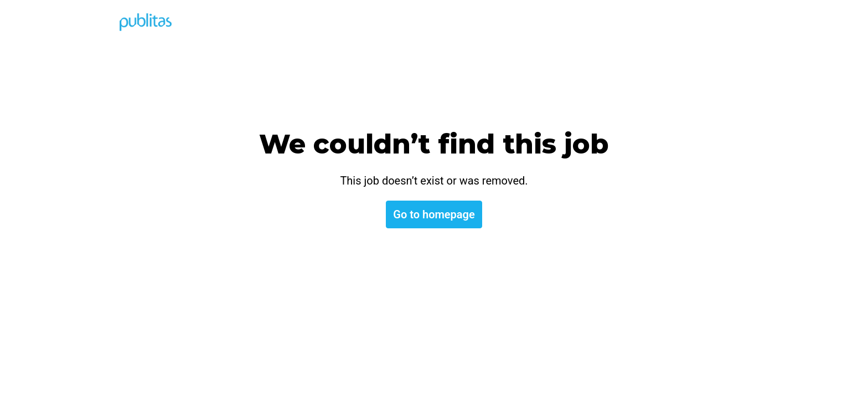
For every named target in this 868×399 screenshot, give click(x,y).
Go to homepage (434, 214)
